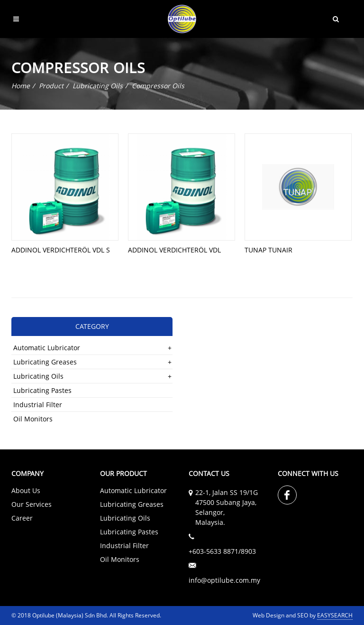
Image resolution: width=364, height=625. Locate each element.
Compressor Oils (158, 86)
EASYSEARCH (335, 615)
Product (51, 86)
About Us (26, 490)
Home (21, 86)
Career (22, 518)
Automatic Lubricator (47, 348)
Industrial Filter (38, 405)
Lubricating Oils (98, 86)
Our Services (32, 504)
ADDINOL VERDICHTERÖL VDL (174, 250)
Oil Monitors (33, 419)
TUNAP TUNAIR (268, 250)
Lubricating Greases (45, 362)
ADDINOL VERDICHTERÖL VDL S (61, 250)
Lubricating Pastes (42, 390)
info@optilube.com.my (224, 580)
